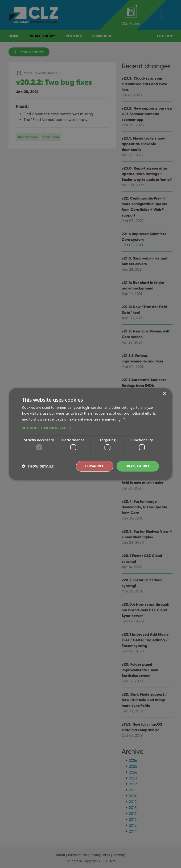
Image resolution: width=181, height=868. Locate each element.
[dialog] (90, 434)
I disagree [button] (95, 466)
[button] (90, 428)
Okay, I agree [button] (138, 466)
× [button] (164, 394)
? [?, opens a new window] (124, 419)
